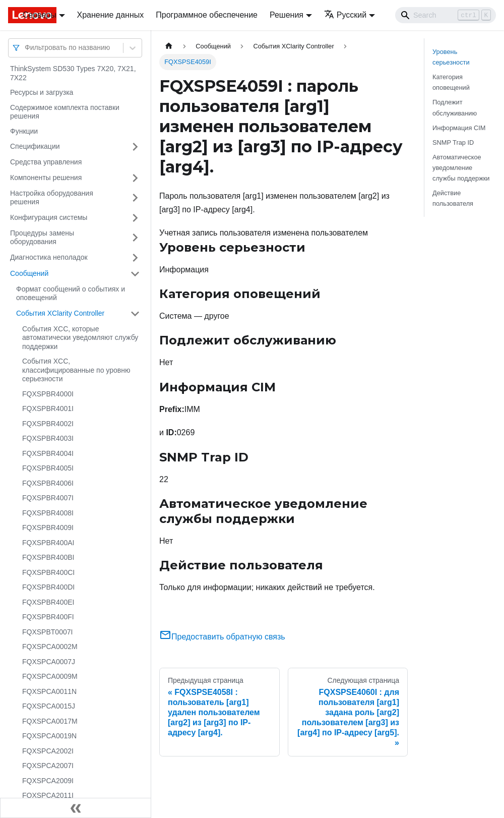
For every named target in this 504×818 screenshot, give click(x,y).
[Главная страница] (169, 46)
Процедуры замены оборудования (42, 238)
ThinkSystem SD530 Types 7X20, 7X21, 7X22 (73, 73)
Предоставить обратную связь (222, 637)
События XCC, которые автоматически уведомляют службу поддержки (80, 338)
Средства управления (46, 162)
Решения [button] (287, 15)
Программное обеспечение (207, 15)
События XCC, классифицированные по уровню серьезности (76, 370)
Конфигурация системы (49, 217)
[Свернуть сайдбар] (76, 808)
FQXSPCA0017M (50, 721)
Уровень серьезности (451, 57)
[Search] (446, 15)
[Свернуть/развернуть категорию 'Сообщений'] (135, 274)
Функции (24, 131)
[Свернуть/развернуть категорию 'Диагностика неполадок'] (135, 258)
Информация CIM (459, 128)
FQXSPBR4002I (48, 424)
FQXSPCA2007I (48, 766)
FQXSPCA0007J (49, 662)
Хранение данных (111, 15)
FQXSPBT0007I (47, 632)
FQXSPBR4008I (48, 513)
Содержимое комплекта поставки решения (65, 112)
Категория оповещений (451, 82)
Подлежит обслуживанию (455, 107)
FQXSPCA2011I (48, 795)
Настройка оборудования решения (52, 198)
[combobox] (26, 48)
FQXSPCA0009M (50, 676)
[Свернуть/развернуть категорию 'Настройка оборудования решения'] (135, 198)
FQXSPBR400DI (48, 587)
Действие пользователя (453, 198)
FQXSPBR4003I (48, 438)
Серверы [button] (40, 15)
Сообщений (29, 273)
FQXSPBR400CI (48, 572)
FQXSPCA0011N (49, 691)
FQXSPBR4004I (48, 453)
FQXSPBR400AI (48, 543)
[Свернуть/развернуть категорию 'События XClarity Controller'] (135, 314)
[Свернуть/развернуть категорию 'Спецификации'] (135, 147)
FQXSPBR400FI (48, 617)
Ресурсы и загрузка (42, 92)
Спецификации (35, 146)
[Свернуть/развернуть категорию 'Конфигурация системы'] (135, 218)
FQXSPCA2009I (48, 781)
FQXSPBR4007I (48, 498)
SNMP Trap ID (453, 142)
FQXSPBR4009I (48, 528)
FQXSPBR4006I (48, 483)
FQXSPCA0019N (49, 736)
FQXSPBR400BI (48, 557)
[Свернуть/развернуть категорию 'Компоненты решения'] (135, 178)
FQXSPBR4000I (48, 394)
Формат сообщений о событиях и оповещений (71, 294)
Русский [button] (345, 15)
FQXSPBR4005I (48, 468)
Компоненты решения (46, 178)
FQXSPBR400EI (48, 602)
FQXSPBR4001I (48, 408)
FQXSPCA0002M (50, 647)
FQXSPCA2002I (48, 751)
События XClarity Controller (60, 313)
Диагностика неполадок (49, 257)
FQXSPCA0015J (49, 706)
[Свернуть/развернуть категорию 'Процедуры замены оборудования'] (135, 238)
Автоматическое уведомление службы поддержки (461, 168)
